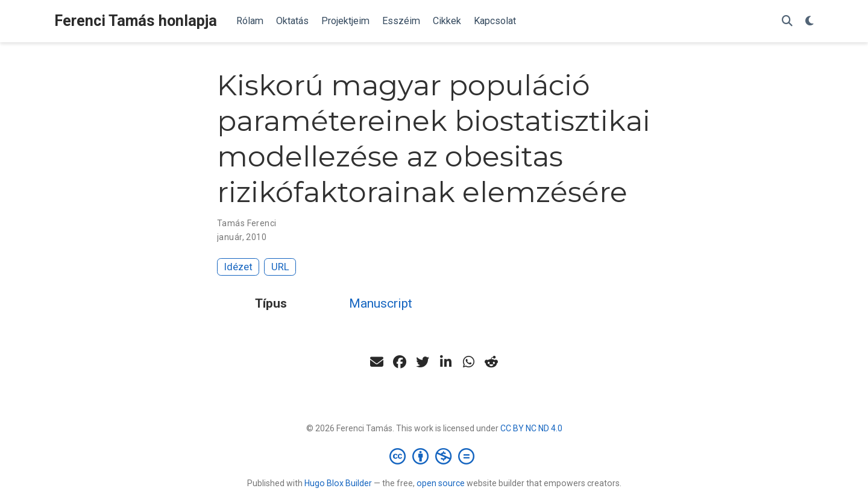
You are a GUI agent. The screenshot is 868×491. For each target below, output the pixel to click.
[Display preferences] (810, 21)
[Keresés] (787, 21)
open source (441, 483)
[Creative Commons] (434, 456)
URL (280, 267)
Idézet (238, 267)
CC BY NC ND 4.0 (531, 428)
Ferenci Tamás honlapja (136, 21)
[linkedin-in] (445, 362)
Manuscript (381, 303)
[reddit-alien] (491, 362)
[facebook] (400, 362)
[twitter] (423, 362)
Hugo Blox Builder (338, 483)
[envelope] (377, 362)
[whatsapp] (468, 362)
